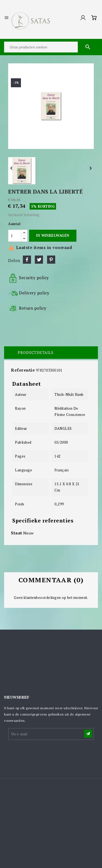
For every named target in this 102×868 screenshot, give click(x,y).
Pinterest (51, 260)
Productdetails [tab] (35, 352)
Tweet (39, 260)
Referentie (23, 370)
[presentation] (50, 754)
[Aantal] (15, 236)
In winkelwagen (53, 235)
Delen (27, 260)
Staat (17, 533)
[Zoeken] (51, 47)
